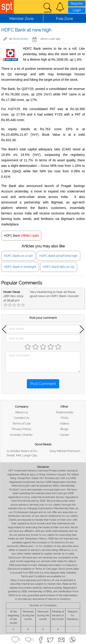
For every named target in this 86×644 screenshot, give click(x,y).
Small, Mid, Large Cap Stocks (27, 455)
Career (64, 435)
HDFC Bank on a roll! (18, 256)
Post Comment (43, 384)
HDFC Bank (12, 236)
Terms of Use (22, 423)
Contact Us (22, 418)
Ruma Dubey (21, 39)
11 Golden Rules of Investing (26, 451)
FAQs (64, 418)
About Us (22, 412)
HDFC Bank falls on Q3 (59, 267)
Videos (64, 423)
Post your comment (43, 318)
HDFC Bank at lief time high (58, 256)
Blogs (64, 429)
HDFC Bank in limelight (20, 267)
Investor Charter (22, 435)
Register (77, 3)
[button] (60, 7)
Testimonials (64, 412)
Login (77, 10)
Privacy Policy (22, 429)
